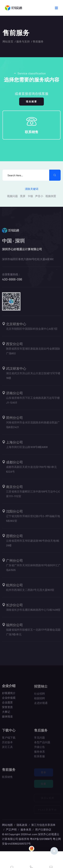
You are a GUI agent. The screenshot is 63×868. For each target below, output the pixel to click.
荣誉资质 (7, 709)
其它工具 (7, 748)
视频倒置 (51, 196)
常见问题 (39, 739)
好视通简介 (9, 695)
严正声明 (11, 829)
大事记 (6, 713)
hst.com (32, 834)
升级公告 (39, 748)
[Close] (54, 851)
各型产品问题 (42, 744)
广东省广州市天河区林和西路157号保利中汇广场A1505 (33, 569)
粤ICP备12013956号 (41, 839)
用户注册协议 (43, 829)
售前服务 (38, 41)
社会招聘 (39, 695)
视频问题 (12, 196)
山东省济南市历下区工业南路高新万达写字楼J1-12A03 (33, 402)
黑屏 (23, 196)
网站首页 (8, 41)
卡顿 (30, 196)
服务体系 (39, 753)
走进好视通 (41, 704)
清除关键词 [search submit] (32, 189)
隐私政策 (22, 825)
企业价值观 (9, 699)
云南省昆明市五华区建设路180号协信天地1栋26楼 (33, 545)
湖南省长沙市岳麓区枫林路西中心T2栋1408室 (33, 611)
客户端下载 (9, 739)
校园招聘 (39, 700)
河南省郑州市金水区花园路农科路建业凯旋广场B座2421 (33, 426)
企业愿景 (7, 704)
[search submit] (55, 175)
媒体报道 (7, 718)
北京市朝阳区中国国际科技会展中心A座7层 (32, 330)
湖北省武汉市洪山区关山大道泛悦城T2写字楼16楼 (33, 377)
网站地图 (7, 825)
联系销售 (32, 132)
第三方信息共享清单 (43, 825)
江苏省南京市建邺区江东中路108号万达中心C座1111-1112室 (33, 495)
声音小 (39, 196)
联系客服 (39, 758)
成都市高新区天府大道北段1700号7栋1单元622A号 (31, 471)
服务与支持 (23, 41)
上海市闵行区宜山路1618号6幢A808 (27, 449)
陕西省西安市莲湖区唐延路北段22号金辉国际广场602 (33, 353)
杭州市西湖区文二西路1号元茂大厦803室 (30, 591)
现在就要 (32, 101)
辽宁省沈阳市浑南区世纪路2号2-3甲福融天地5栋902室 (33, 520)
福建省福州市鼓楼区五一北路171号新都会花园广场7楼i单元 (33, 634)
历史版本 (7, 744)
